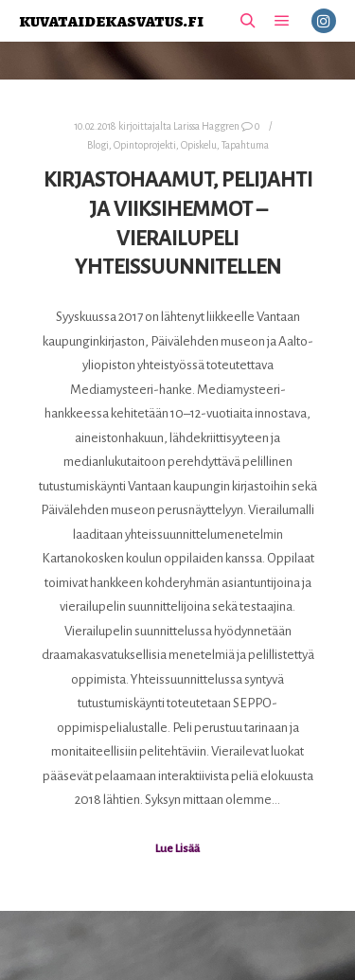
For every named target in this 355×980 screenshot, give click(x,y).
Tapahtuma (245, 145)
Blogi (98, 145)
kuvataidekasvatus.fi (111, 20)
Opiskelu (199, 145)
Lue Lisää (177, 848)
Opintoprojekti (145, 145)
